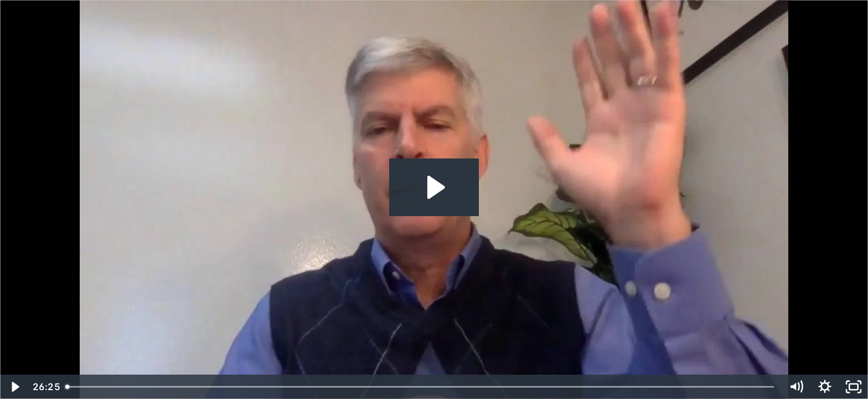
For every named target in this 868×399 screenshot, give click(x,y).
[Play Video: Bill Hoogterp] (434, 187)
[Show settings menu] (825, 387)
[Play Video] (14, 387)
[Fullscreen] (854, 387)
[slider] (421, 387)
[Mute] (796, 387)
